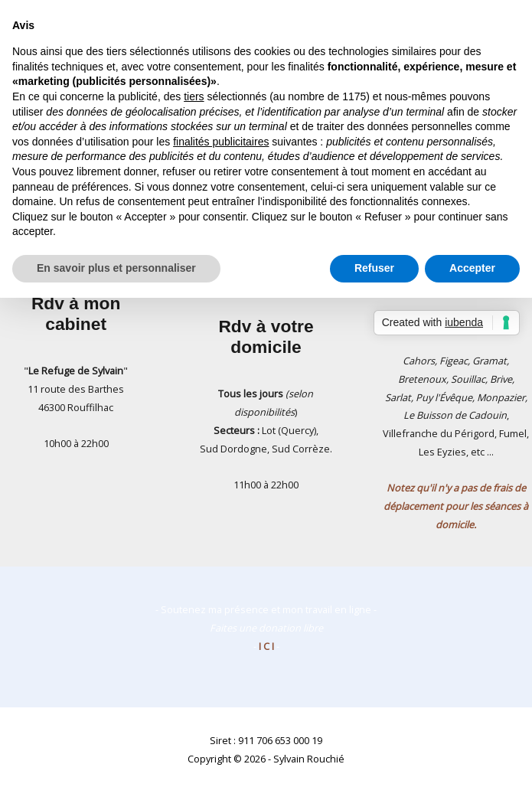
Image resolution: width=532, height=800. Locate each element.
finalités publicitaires (221, 142)
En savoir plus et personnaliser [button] (116, 268)
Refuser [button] (374, 268)
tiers (194, 96)
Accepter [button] (472, 268)
